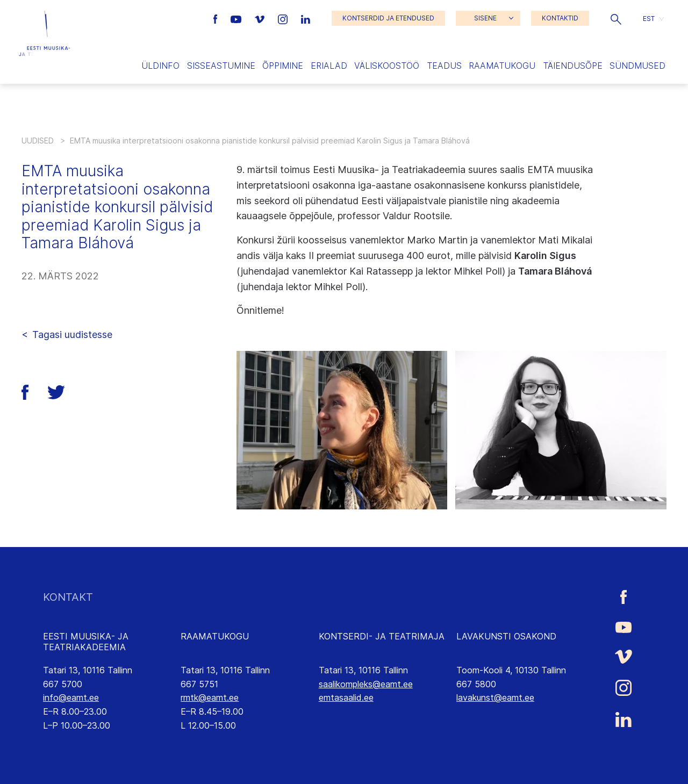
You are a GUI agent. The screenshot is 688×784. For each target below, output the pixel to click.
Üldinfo (160, 66)
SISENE (485, 18)
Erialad (329, 66)
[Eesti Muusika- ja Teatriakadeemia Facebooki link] (217, 18)
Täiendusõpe (573, 66)
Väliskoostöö (387, 66)
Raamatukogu (502, 66)
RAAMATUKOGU (215, 636)
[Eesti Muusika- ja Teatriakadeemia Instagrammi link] (284, 18)
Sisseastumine (221, 66)
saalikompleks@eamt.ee (366, 684)
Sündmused (637, 66)
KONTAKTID (560, 18)
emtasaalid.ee (346, 697)
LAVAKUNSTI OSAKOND (506, 636)
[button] (616, 18)
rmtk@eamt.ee (210, 697)
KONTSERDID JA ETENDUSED (388, 18)
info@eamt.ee (71, 697)
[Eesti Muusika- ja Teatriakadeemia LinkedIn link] (306, 18)
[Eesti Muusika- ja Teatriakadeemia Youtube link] (237, 18)
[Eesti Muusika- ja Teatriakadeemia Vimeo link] (261, 18)
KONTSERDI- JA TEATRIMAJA (382, 636)
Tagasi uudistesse (72, 335)
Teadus (444, 66)
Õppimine (283, 66)
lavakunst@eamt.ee (495, 697)
